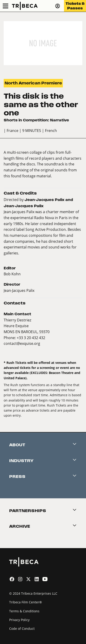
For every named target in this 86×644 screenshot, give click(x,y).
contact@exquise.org (22, 343)
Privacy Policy (19, 620)
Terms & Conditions (24, 611)
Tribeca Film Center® (26, 602)
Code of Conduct (22, 629)
